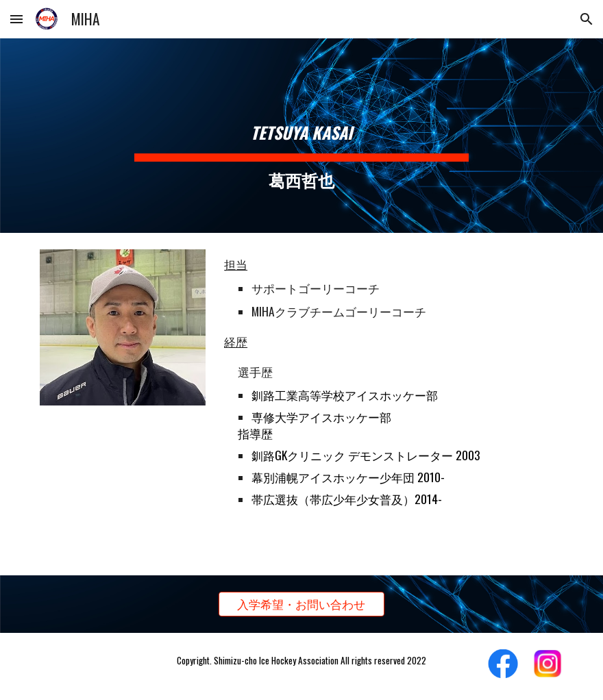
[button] (16, 19)
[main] (301, 135)
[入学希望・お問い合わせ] (301, 604)
